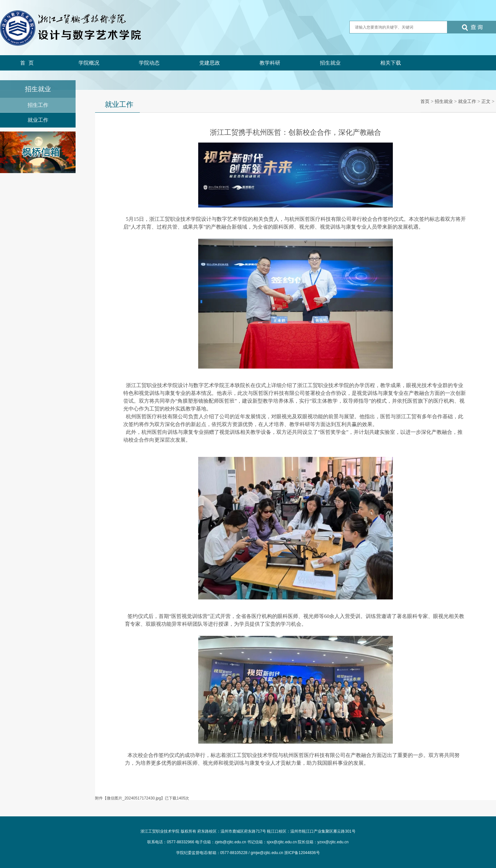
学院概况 (89, 63)
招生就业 (330, 63)
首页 (29, 63)
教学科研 (270, 63)
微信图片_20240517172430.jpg (134, 798)
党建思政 (210, 63)
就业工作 (38, 120)
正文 (486, 101)
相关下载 (391, 63)
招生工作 (38, 105)
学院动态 (149, 63)
